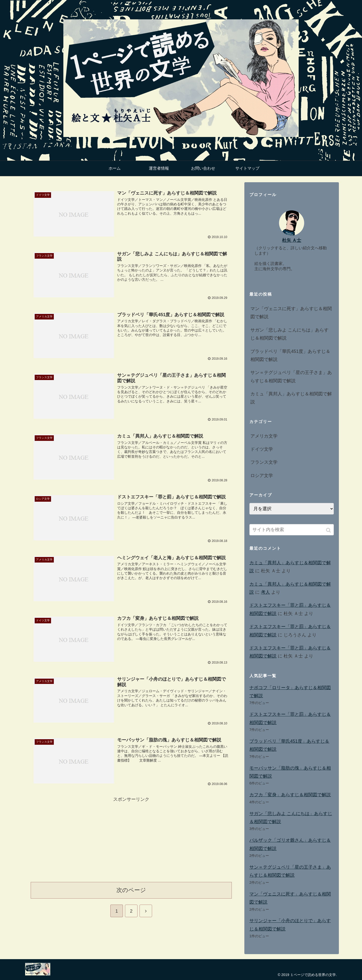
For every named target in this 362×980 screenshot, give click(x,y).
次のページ (131, 889)
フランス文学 (264, 462)
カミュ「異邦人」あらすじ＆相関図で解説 (291, 398)
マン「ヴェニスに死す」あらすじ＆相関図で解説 (291, 313)
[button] (329, 530)
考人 (265, 592)
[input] (292, 530)
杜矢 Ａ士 (292, 240)
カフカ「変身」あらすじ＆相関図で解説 (290, 795)
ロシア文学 (262, 476)
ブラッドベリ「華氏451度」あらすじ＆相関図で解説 (290, 355)
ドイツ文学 (262, 449)
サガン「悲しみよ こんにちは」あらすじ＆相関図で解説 (289, 334)
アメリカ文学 (264, 436)
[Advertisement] (131, 837)
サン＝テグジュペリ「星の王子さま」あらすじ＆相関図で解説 (291, 377)
